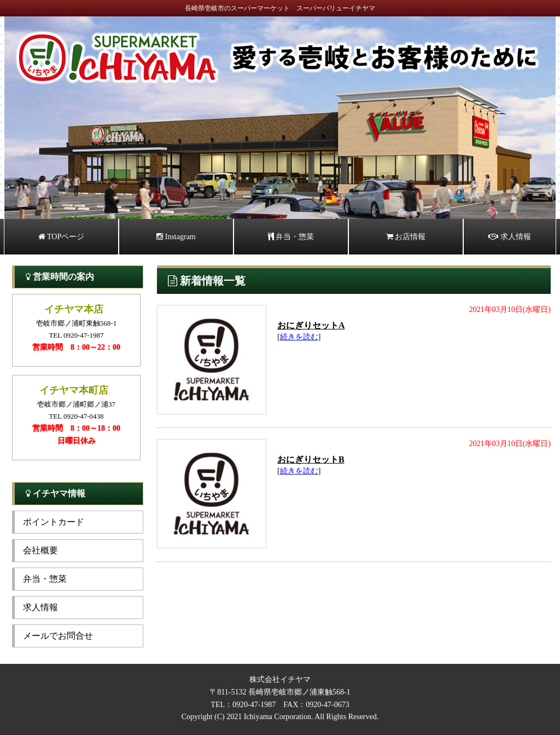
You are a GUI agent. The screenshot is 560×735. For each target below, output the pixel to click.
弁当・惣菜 (291, 237)
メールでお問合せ (58, 636)
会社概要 (40, 550)
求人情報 (510, 237)
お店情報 (406, 237)
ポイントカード (54, 522)
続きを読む (299, 337)
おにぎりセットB (311, 459)
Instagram (176, 237)
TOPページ (61, 237)
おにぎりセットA (311, 325)
